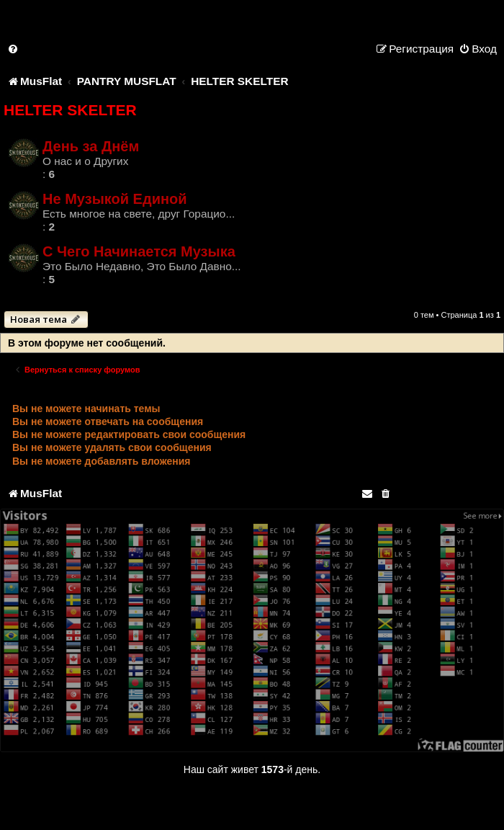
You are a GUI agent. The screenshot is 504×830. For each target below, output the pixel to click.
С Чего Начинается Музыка (139, 251)
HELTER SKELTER (70, 110)
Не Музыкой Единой (115, 199)
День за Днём (91, 146)
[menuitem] (14, 49)
